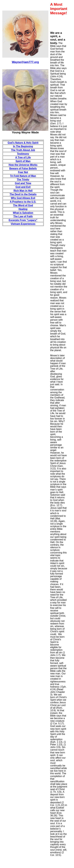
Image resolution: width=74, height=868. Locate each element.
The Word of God (23, 205)
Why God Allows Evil (23, 198)
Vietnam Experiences (23, 224)
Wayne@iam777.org (25, 62)
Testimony (23, 154)
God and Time (23, 183)
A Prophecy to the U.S (23, 202)
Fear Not (23, 172)
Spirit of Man (23, 161)
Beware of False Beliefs (23, 168)
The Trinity (23, 180)
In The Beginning (23, 146)
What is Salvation (23, 213)
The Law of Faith (23, 216)
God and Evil (23, 187)
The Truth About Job (23, 150)
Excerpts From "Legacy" (23, 220)
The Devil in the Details (23, 194)
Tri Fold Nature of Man (23, 176)
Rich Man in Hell (23, 191)
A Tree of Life (23, 157)
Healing (23, 209)
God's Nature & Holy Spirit (23, 143)
